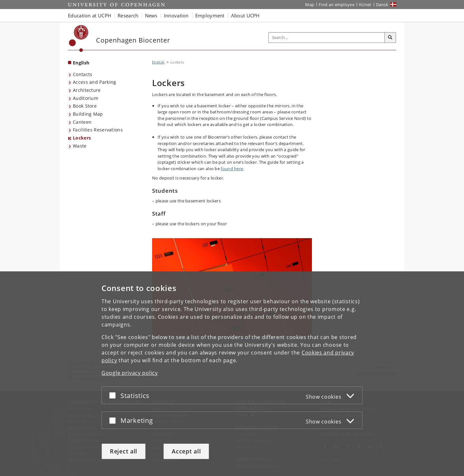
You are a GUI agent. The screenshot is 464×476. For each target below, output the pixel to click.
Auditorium (86, 98)
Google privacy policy (130, 373)
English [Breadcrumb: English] (158, 62)
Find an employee (337, 5)
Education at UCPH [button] (90, 15)
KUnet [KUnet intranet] (365, 5)
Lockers (82, 138)
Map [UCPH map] (310, 5)
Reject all (124, 451)
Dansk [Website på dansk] (382, 5)
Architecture (87, 90)
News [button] (151, 15)
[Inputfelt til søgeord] (327, 38)
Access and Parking (94, 82)
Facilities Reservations (98, 130)
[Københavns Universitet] (79, 39)
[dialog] (232, 374)
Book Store (85, 106)
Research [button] (128, 15)
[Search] (390, 38)
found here (232, 169)
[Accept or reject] (114, 395)
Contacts (82, 74)
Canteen (82, 122)
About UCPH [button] (245, 15)
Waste (80, 146)
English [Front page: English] (81, 63)
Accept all (186, 451)
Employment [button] (210, 15)
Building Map (88, 114)
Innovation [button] (176, 15)
